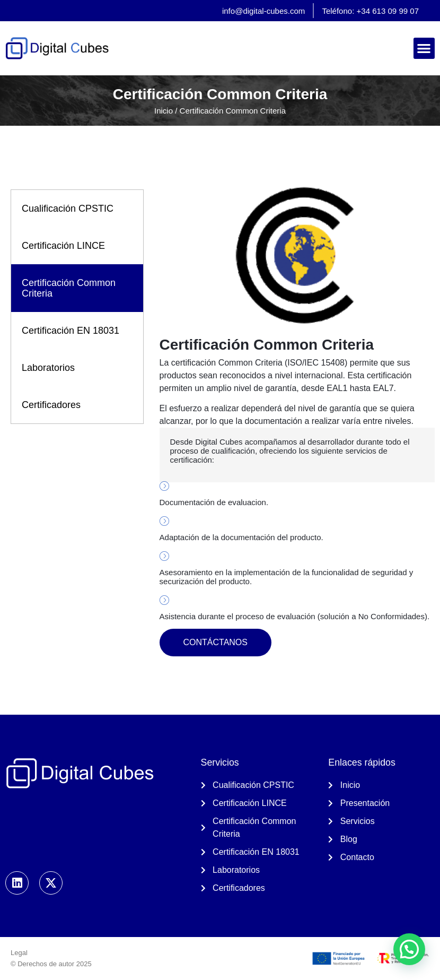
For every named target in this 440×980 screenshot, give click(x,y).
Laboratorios (48, 368)
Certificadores (51, 405)
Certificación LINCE (63, 246)
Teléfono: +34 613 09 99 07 (370, 11)
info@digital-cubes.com (263, 11)
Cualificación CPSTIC (68, 209)
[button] (424, 49)
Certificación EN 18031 (71, 331)
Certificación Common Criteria (69, 288)
